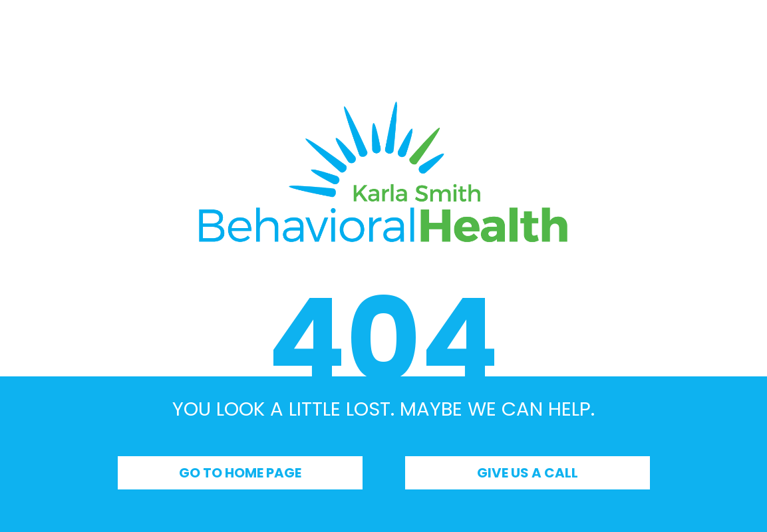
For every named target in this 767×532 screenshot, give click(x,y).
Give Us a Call (528, 473)
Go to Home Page (240, 473)
